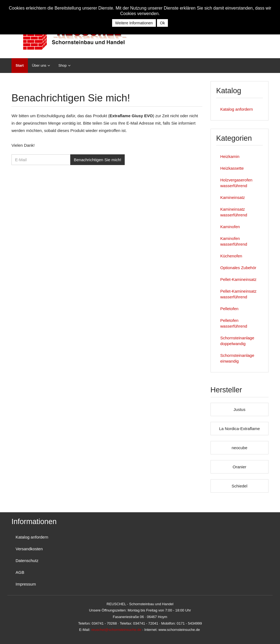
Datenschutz (27, 561)
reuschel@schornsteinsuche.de (116, 630)
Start (20, 65)
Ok (162, 23)
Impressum (26, 584)
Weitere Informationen (134, 23)
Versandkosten (29, 549)
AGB (20, 572)
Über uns (39, 65)
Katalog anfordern (237, 109)
